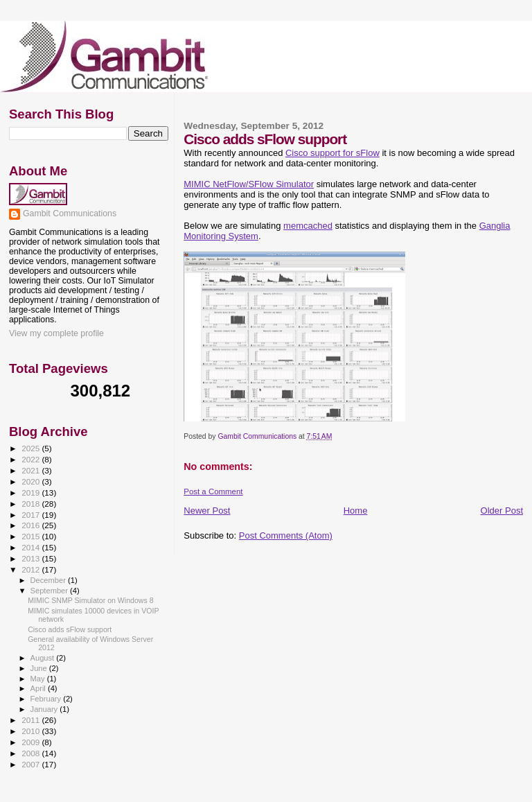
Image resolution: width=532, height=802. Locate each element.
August (44, 658)
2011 (32, 720)
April (39, 688)
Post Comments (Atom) (286, 535)
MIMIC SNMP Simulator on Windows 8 (90, 600)
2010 (32, 731)
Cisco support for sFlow (332, 153)
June (40, 668)
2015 (32, 536)
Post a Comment (213, 491)
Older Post (502, 511)
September (51, 591)
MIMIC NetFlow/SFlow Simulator (249, 184)
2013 (32, 558)
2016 (32, 525)
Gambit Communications (70, 213)
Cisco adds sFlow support (70, 629)
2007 (32, 764)
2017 (32, 515)
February (47, 699)
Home (356, 511)
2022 (32, 459)
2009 (32, 742)
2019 (32, 492)
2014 (32, 547)
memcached (308, 226)
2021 (32, 470)
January (45, 709)
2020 (32, 481)
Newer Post (207, 511)
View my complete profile (56, 333)
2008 (32, 753)
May (39, 679)
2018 (32, 504)
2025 (32, 448)
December (49, 580)
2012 (32, 569)
